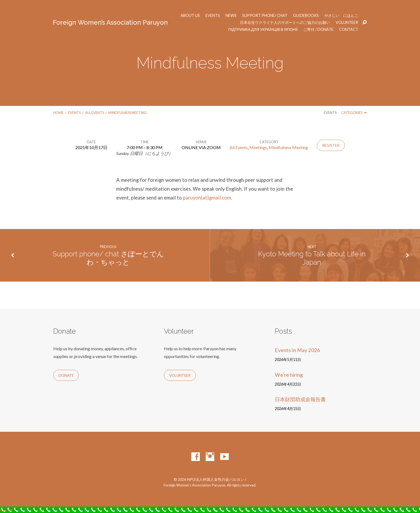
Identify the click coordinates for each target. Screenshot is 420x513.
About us (190, 16)
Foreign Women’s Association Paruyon (110, 22)
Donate (66, 375)
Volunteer (347, 23)
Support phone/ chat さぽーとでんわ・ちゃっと (108, 258)
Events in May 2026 (297, 350)
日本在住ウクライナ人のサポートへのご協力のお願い (285, 23)
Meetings (258, 147)
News (231, 16)
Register (331, 145)
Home (58, 113)
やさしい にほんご (341, 16)
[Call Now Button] (210, 510)
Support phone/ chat (265, 16)
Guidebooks (306, 16)
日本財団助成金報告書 (300, 399)
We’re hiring (289, 375)
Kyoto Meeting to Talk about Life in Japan (312, 258)
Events (213, 16)
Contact (349, 29)
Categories (354, 113)
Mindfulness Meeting (128, 113)
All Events (95, 113)
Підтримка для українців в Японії (263, 29)
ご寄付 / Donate (318, 29)
